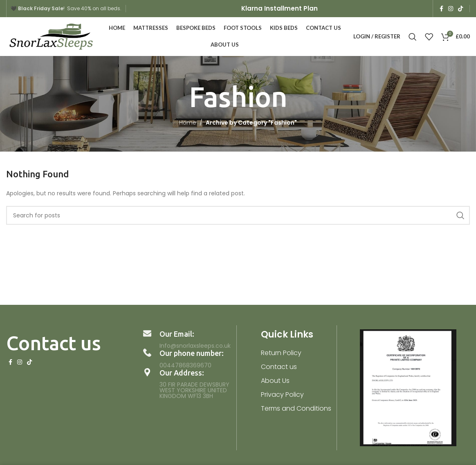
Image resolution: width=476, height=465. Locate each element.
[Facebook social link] (441, 9)
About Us (275, 381)
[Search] (413, 37)
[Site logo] (51, 36)
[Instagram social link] (451, 9)
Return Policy (281, 353)
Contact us (279, 367)
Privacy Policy (282, 395)
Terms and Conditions (296, 408)
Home (188, 123)
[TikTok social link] (460, 9)
